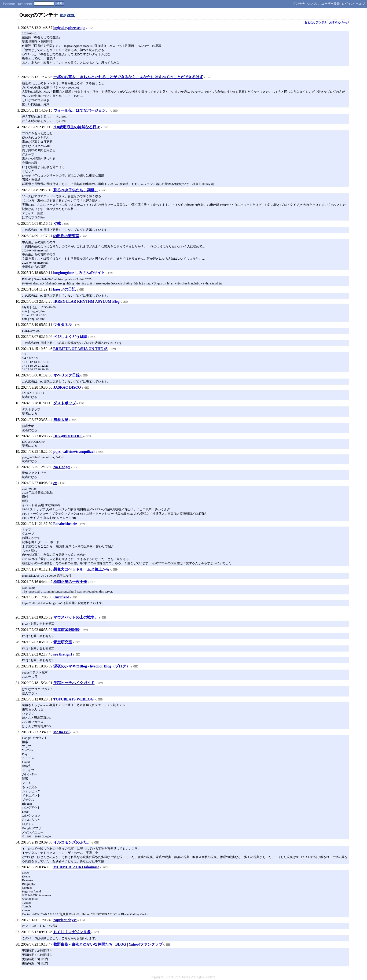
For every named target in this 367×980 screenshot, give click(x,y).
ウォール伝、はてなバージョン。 (81, 110)
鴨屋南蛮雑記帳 (66, 630)
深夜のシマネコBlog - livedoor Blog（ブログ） (92, 666)
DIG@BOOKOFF (68, 436)
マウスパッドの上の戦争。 (76, 617)
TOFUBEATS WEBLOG (74, 699)
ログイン (348, 4)
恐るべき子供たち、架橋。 (76, 190)
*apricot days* (65, 920)
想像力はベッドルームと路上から (81, 569)
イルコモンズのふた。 (72, 842)
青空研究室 (63, 642)
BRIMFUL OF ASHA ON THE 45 (80, 349)
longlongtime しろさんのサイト (79, 273)
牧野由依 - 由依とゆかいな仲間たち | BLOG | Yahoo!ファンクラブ (108, 944)
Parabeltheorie (65, 524)
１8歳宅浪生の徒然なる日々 (77, 127)
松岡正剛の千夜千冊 (70, 582)
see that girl (63, 654)
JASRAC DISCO (67, 387)
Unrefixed (61, 597)
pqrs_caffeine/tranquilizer (74, 451)
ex (55, 483)
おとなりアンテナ (316, 22)
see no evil (61, 732)
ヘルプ (361, 4)
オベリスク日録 (66, 375)
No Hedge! (62, 467)
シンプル (313, 4)
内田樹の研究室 (66, 236)
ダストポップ (65, 403)
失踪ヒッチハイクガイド (74, 683)
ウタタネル (62, 325)
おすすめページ (339, 22)
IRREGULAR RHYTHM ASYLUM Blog (86, 301)
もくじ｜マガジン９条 (72, 932)
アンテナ (299, 4)
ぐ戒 (57, 223)
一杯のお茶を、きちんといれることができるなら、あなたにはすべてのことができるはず (128, 77)
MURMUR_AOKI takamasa (76, 867)
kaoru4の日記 (64, 289)
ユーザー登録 (330, 4)
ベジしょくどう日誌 (70, 337)
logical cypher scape (69, 28)
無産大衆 (61, 420)
